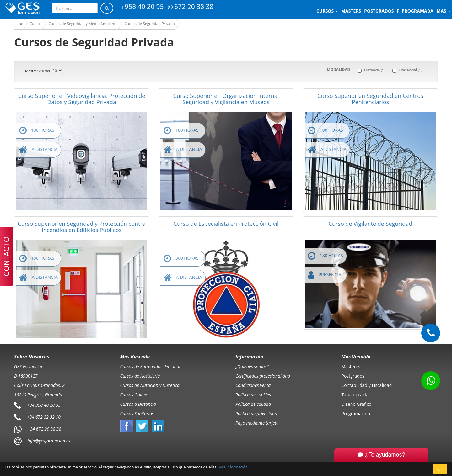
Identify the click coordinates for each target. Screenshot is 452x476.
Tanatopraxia (355, 395)
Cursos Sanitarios (137, 413)
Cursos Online (134, 395)
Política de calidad (253, 404)
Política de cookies (253, 395)
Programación (356, 413)
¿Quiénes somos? (252, 366)
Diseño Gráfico (357, 404)
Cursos (327, 11)
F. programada (415, 11)
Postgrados (353, 376)
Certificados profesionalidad (263, 376)
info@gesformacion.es (48, 441)
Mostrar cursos (38, 71)
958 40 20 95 (143, 7)
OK (440, 469)
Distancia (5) (375, 70)
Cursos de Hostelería (140, 376)
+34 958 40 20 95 (44, 405)
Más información (233, 467)
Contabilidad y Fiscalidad (367, 385)
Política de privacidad (256, 413)
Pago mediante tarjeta (257, 423)
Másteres (351, 366)
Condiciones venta (253, 385)
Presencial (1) (411, 70)
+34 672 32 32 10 (44, 417)
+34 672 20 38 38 (44, 429)
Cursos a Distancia (138, 404)
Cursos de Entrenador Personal (150, 366)
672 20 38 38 (191, 7)
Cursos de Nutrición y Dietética (150, 385)
